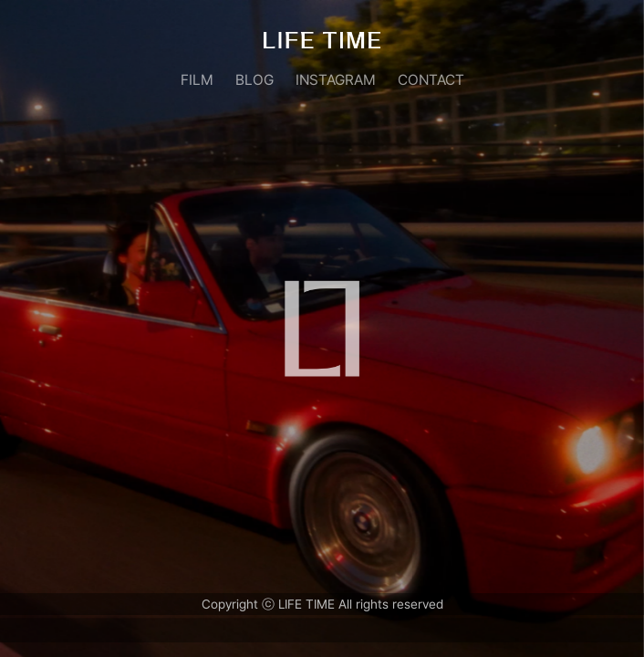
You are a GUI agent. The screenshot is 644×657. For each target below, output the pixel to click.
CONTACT (431, 80)
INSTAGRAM (336, 80)
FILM (197, 80)
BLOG (254, 80)
